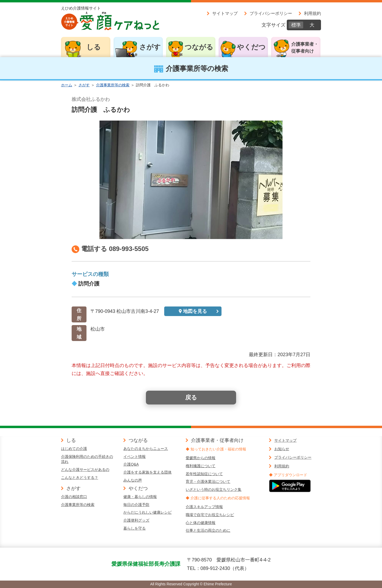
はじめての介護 (74, 449)
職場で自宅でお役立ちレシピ (210, 515)
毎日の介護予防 (136, 505)
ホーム (67, 85)
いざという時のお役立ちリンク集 (214, 489)
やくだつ (251, 47)
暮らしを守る (134, 528)
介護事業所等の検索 (113, 85)
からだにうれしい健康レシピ (147, 512)
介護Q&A (131, 464)
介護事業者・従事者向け (305, 48)
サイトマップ (225, 13)
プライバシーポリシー (271, 13)
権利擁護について (201, 466)
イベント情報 (134, 457)
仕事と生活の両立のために (208, 530)
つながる (199, 47)
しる (94, 47)
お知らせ (282, 449)
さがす (150, 47)
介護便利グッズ (136, 520)
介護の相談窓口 (74, 497)
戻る (191, 397)
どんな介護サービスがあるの (85, 470)
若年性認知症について (204, 474)
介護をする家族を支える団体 (147, 472)
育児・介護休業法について (208, 482)
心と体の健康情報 (201, 523)
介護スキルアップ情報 (204, 507)
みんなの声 (133, 480)
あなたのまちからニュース (146, 449)
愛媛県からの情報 (201, 458)
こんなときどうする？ (80, 478)
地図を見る (195, 311)
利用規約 (312, 13)
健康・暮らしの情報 (140, 497)
